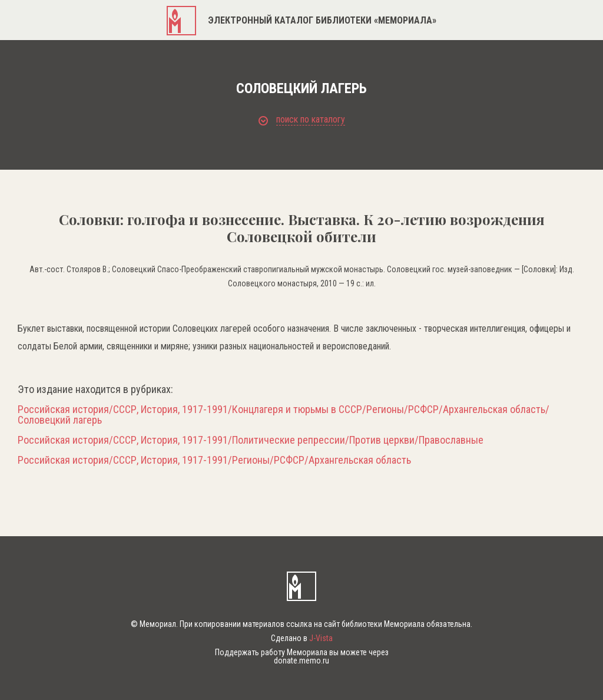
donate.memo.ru (301, 661)
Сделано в (302, 638)
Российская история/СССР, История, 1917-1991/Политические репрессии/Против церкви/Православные (251, 440)
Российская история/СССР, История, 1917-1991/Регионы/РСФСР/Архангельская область (214, 460)
